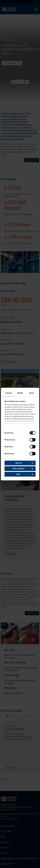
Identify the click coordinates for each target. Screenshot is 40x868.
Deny (18, 474)
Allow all (18, 463)
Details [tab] (20, 393)
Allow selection (18, 469)
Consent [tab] (8, 393)
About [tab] (31, 393)
